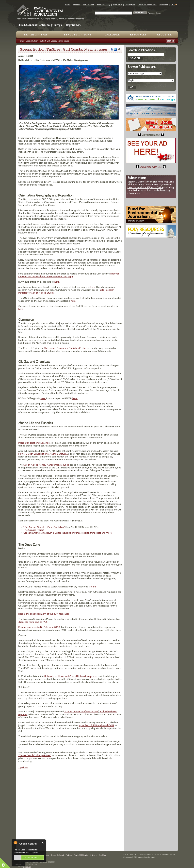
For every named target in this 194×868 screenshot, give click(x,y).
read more (19, 864)
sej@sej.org (27, 867)
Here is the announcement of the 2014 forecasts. (44, 614)
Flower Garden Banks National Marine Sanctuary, (43, 454)
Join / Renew (88, 5)
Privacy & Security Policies (61, 855)
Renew (94, 855)
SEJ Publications (78, 35)
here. (57, 282)
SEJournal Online (136, 182)
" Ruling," (44, 527)
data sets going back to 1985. (33, 622)
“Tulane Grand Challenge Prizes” (35, 755)
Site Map (102, 855)
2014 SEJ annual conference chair (81, 712)
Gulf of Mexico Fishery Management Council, (46, 465)
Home (68, 5)
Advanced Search (154, 13)
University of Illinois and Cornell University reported (71, 676)
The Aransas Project (34, 530)
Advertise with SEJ (151, 167)
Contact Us (130, 5)
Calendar (112, 35)
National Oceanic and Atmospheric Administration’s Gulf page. (69, 275)
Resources (138, 35)
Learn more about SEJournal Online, (146, 187)
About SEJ (165, 35)
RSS (173, 5)
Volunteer (164, 5)
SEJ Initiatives (36, 35)
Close (43, 843)
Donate (77, 5)
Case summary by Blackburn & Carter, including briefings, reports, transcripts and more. (68, 533)
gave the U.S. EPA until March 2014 (97, 725)
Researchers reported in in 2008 (39, 627)
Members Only (104, 5)
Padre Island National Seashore (34, 443)
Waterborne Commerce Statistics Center (65, 348)
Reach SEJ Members (147, 5)
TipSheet (23, 768)
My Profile (117, 5)
